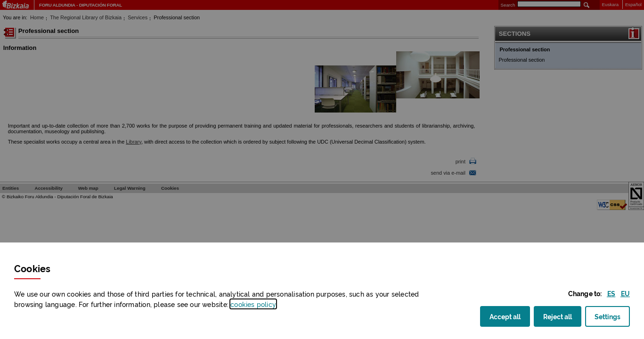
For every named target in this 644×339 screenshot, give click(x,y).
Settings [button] (607, 319)
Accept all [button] (510, 316)
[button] (611, 293)
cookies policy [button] (253, 304)
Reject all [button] (562, 316)
